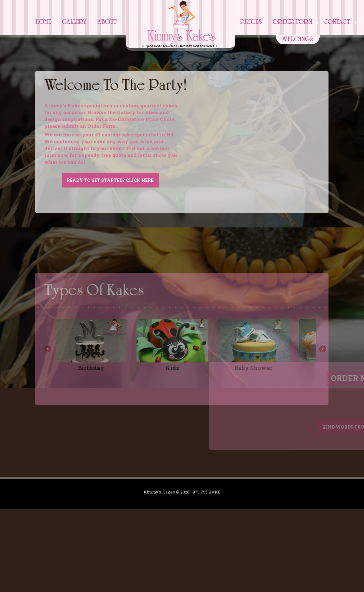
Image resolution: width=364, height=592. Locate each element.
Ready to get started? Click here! (99, 190)
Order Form (293, 22)
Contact (337, 22)
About (107, 22)
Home (43, 22)
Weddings (298, 39)
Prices (251, 22)
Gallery (74, 22)
